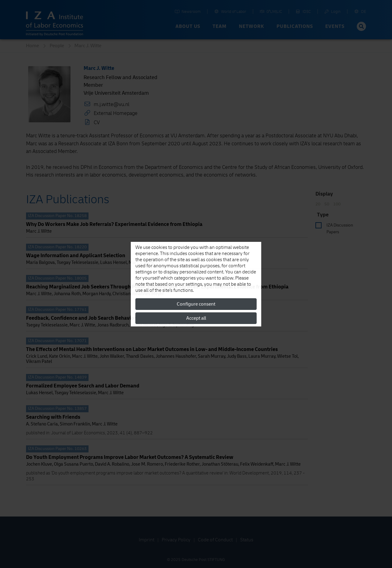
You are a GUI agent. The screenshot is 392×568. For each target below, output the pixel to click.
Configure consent (196, 304)
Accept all (196, 318)
